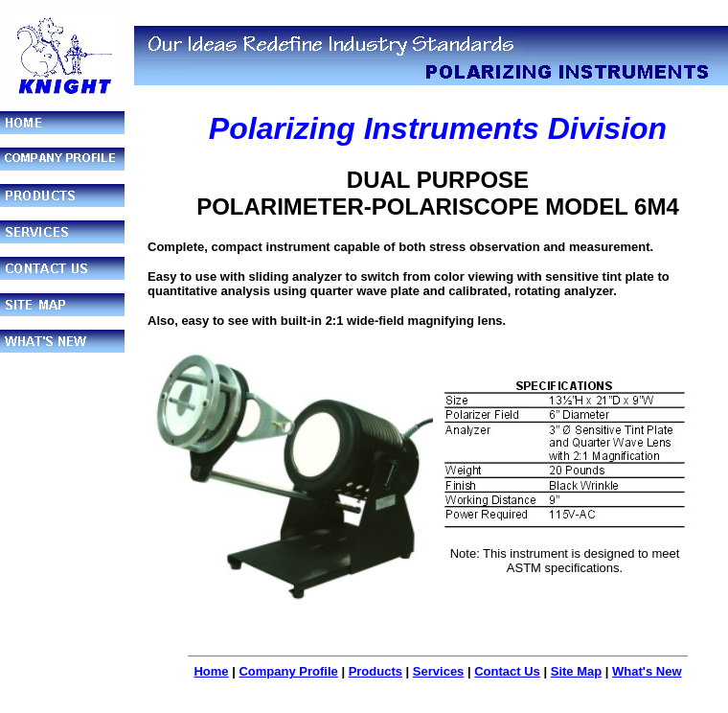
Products (375, 671)
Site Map (576, 671)
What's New (647, 671)
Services (439, 671)
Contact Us (507, 671)
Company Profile (288, 671)
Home (211, 671)
